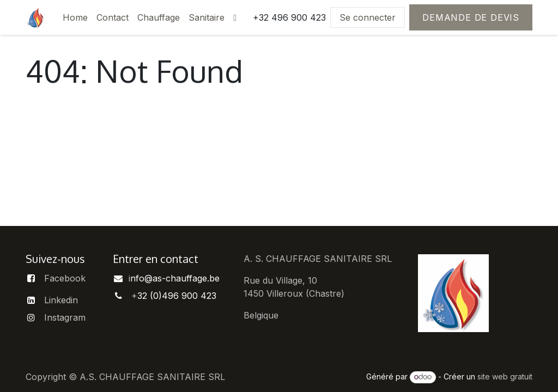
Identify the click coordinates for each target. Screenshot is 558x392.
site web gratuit (505, 376)
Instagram (65, 317)
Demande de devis (471, 17)
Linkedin (61, 300)
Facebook (65, 278)
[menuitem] (75, 17)
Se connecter (368, 17)
